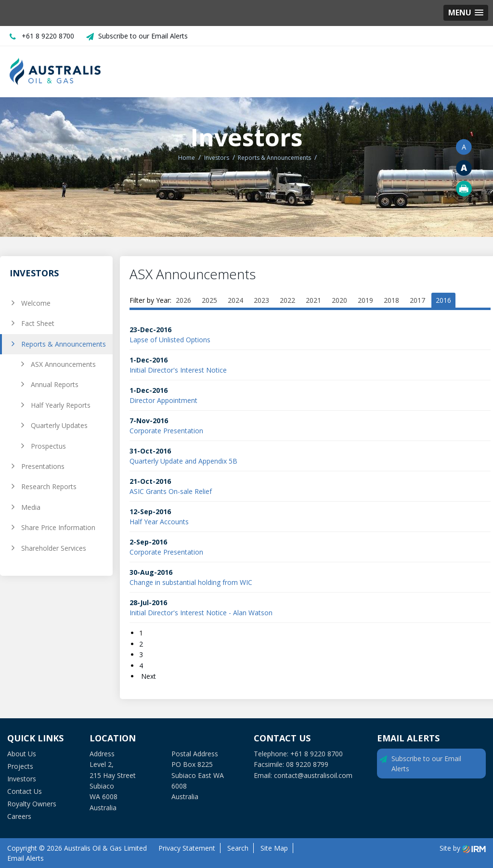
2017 (417, 300)
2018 (391, 300)
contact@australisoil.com (313, 775)
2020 (339, 300)
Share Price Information (58, 527)
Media (31, 507)
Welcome (36, 303)
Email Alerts (26, 858)
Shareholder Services (54, 548)
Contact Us (25, 791)
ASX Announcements (63, 364)
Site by (463, 848)
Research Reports (49, 486)
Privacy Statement (187, 848)
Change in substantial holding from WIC (191, 582)
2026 (183, 300)
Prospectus (48, 446)
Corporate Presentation (166, 431)
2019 (365, 300)
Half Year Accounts (159, 522)
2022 (287, 300)
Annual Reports (55, 384)
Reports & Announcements (64, 344)
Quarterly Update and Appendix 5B (183, 461)
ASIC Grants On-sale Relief (171, 491)
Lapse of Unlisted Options (170, 340)
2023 (261, 300)
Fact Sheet (38, 323)
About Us (22, 754)
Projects (20, 766)
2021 (313, 300)
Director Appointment (163, 400)
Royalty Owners (32, 804)
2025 (209, 300)
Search (238, 848)
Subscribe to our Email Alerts (143, 36)
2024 (235, 300)
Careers (19, 816)
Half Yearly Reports (61, 405)
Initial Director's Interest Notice (178, 370)
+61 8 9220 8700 (48, 36)
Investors (22, 779)
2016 (443, 300)
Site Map (274, 848)
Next (148, 676)
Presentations (43, 466)
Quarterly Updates (59, 425)
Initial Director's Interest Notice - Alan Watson (201, 613)
